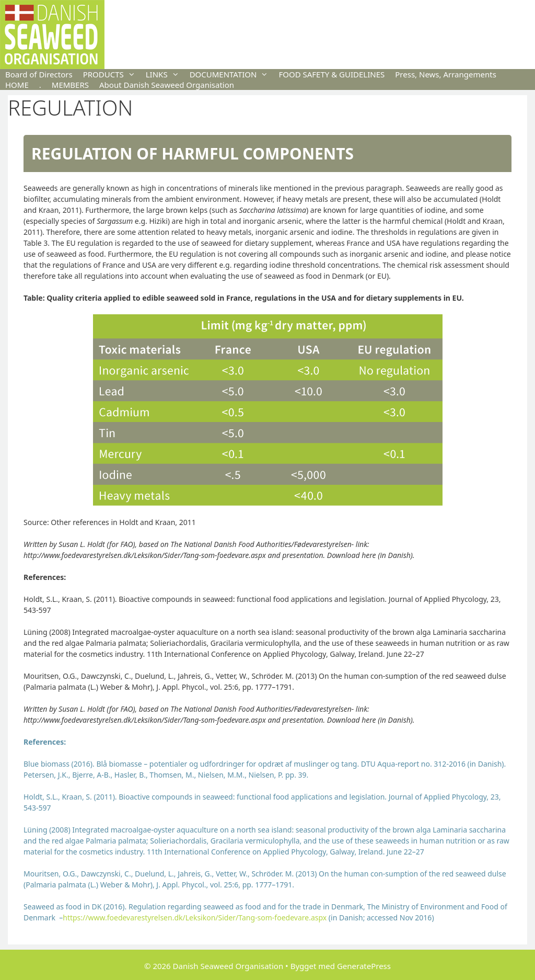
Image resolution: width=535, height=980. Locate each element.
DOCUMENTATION (232, 74)
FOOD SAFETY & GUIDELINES (332, 74)
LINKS (165, 74)
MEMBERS (70, 85)
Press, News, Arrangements (446, 74)
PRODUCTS (112, 74)
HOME (17, 85)
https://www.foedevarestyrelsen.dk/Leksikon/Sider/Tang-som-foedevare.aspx (195, 918)
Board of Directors (39, 74)
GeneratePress (364, 966)
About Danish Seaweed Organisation (167, 85)
